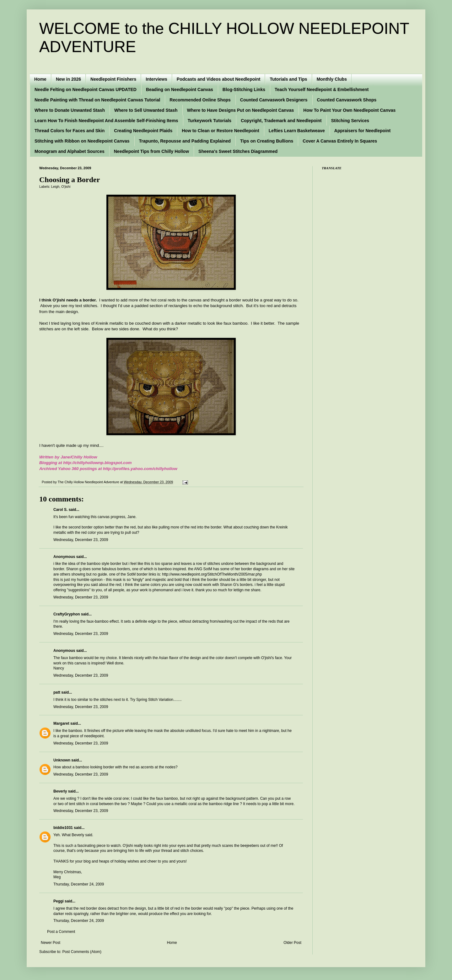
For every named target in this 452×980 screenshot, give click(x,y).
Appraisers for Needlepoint (363, 131)
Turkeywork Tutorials (210, 121)
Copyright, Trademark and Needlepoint (281, 121)
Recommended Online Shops (200, 100)
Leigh (55, 187)
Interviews (156, 79)
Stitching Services (350, 121)
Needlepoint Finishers (113, 79)
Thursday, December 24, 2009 (79, 884)
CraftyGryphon (67, 614)
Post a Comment (61, 932)
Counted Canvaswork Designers (274, 100)
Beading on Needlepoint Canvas (180, 89)
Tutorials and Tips (288, 79)
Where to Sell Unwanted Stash (146, 110)
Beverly (60, 791)
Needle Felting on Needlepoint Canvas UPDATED (86, 89)
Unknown (62, 760)
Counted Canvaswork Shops (347, 100)
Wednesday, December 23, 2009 (81, 540)
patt (57, 692)
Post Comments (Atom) (82, 952)
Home (40, 79)
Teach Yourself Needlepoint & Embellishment (322, 89)
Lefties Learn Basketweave (297, 131)
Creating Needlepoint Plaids (143, 131)
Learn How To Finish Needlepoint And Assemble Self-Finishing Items (106, 121)
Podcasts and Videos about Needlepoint (219, 79)
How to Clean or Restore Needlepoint (221, 131)
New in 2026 (68, 79)
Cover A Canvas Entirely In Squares (340, 141)
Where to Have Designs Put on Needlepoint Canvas (241, 110)
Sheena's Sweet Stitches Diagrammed (238, 151)
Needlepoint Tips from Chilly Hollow (151, 151)
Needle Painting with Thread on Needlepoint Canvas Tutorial (97, 100)
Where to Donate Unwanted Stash (70, 110)
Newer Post (51, 943)
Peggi (59, 901)
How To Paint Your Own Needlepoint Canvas (349, 110)
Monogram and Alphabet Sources (70, 151)
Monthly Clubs (332, 79)
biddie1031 (63, 828)
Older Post (292, 943)
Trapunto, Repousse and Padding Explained (185, 141)
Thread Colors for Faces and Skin (70, 131)
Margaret (61, 723)
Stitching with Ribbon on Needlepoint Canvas (82, 141)
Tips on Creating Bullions (267, 141)
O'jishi (66, 187)
